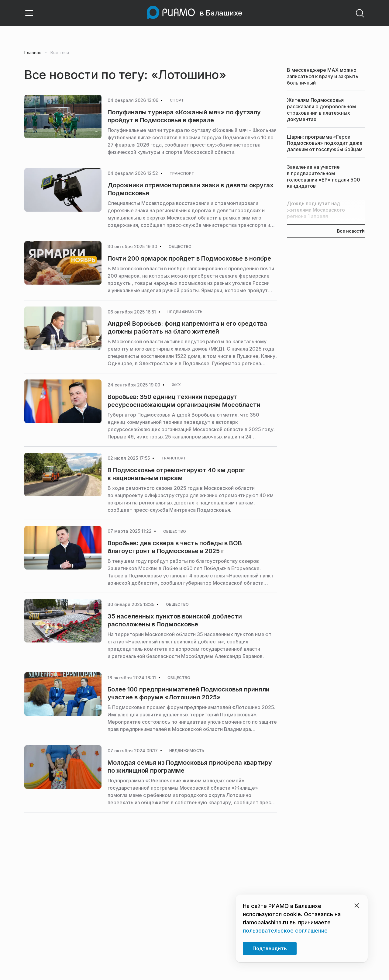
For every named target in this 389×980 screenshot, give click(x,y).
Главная (33, 53)
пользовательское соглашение (285, 931)
